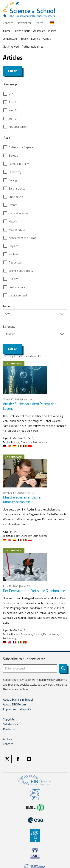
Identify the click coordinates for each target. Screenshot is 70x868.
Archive (8, 739)
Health (13, 221)
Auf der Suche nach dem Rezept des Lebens (30, 406)
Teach (24, 39)
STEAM (13, 279)
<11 (11, 94)
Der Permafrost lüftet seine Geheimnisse (34, 591)
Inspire (52, 31)
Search (39, 23)
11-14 (13, 102)
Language (9, 326)
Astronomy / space (21, 147)
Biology (13, 155)
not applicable (17, 127)
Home (7, 31)
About (47, 39)
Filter (13, 71)
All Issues (39, 31)
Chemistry (15, 172)
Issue (6, 306)
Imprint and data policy (17, 709)
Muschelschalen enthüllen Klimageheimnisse (23, 499)
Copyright (9, 719)
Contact (8, 23)
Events (35, 39)
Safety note (11, 724)
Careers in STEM (19, 164)
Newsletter (24, 23)
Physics (13, 246)
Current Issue (22, 31)
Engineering (16, 197)
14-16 (13, 110)
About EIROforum (14, 704)
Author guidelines (33, 46)
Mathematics (17, 230)
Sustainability (17, 287)
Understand (10, 39)
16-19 (13, 119)
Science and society (21, 271)
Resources (15, 262)
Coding (13, 180)
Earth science (17, 188)
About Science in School (18, 699)
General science (18, 213)
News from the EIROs (23, 238)
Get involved (11, 46)
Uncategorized (18, 295)
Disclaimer (9, 729)
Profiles (14, 254)
